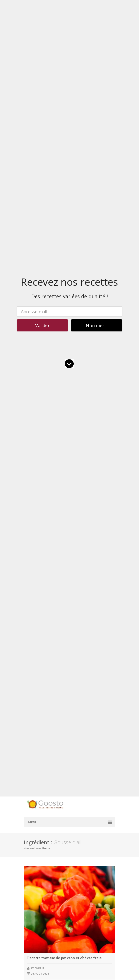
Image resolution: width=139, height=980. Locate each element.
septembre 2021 (38, 920)
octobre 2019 (36, 932)
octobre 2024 (36, 825)
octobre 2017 (36, 965)
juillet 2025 (34, 788)
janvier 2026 (35, 767)
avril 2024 (33, 850)
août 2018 (33, 936)
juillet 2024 (34, 837)
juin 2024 (33, 842)
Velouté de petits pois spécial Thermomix (64, 389)
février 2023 (35, 887)
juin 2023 (33, 879)
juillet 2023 (34, 874)
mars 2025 (34, 804)
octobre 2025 (36, 780)
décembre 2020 (37, 928)
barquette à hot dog (81, 665)
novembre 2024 (37, 821)
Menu (33, 135)
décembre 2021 (37, 916)
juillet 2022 (34, 895)
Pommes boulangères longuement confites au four (60, 472)
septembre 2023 (38, 870)
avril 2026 (33, 755)
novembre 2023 (37, 866)
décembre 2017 (37, 957)
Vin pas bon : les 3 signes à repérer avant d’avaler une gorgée (67, 497)
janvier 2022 (35, 912)
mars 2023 (34, 883)
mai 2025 (33, 796)
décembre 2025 (37, 771)
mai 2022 (33, 903)
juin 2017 (33, 973)
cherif (39, 282)
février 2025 (35, 809)
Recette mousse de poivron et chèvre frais (64, 271)
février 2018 (35, 949)
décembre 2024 (37, 817)
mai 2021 (33, 924)
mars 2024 (34, 854)
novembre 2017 (37, 961)
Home (46, 161)
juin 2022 (33, 899)
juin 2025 (33, 792)
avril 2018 (33, 945)
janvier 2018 (35, 953)
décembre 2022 (37, 891)
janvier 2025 (35, 813)
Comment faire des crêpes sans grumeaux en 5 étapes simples (68, 489)
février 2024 (35, 858)
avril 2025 (33, 800)
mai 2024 (33, 846)
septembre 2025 (38, 784)
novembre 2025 (37, 776)
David (39, 400)
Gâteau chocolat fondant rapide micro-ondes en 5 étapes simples (64, 461)
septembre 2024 (38, 829)
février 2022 (35, 907)
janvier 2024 (35, 862)
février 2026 (35, 763)
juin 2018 (33, 940)
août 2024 (33, 833)
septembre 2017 (38, 969)
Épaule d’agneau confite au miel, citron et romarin (59, 480)
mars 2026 (34, 759)
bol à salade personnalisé (82, 647)
